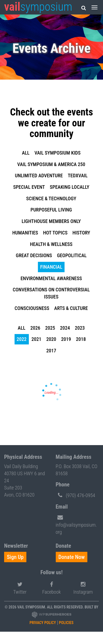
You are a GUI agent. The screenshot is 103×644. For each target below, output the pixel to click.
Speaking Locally (69, 187)
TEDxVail (78, 175)
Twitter (20, 587)
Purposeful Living (51, 210)
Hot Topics (55, 233)
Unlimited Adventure (39, 175)
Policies (66, 623)
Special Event (29, 187)
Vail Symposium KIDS (57, 153)
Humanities (25, 233)
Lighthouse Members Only (51, 221)
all (26, 153)
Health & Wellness (51, 244)
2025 (50, 328)
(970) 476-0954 (76, 495)
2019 (66, 339)
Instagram (83, 587)
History (81, 233)
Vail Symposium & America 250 (51, 164)
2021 (37, 339)
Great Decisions (34, 255)
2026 (35, 328)
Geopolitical (72, 255)
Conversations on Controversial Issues (51, 293)
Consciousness (32, 308)
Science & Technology (51, 198)
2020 (51, 339)
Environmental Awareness (51, 278)
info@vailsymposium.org (76, 524)
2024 (65, 328)
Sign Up (15, 557)
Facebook (52, 587)
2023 (80, 328)
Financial (51, 267)
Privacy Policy (43, 623)
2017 (51, 351)
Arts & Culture (71, 308)
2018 (81, 339)
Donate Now (72, 557)
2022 (22, 339)
